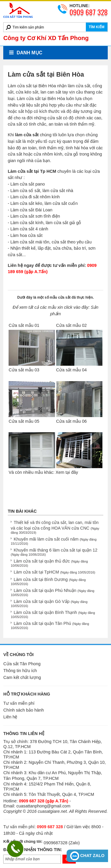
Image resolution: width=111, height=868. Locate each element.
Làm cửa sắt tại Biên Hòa (32, 86)
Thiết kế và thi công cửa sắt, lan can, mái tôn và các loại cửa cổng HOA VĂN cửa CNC (55, 527)
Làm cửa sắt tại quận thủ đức (49, 563)
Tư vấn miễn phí (19, 703)
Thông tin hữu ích (20, 671)
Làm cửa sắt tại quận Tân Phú (50, 625)
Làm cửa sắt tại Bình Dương (48, 581)
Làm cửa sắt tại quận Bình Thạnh (53, 614)
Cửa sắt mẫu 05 (24, 421)
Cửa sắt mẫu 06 (72, 421)
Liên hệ (10, 717)
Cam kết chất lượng (22, 677)
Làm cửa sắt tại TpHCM (54, 572)
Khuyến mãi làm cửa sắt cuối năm (54, 541)
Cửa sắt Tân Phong (22, 664)
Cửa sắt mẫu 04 (72, 370)
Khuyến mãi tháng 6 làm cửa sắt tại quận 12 (54, 552)
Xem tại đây (67, 472)
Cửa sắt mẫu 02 (72, 325)
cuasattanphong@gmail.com (43, 806)
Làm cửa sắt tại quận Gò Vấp (49, 603)
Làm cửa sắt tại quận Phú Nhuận (52, 592)
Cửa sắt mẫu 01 (24, 325)
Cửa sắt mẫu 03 (24, 370)
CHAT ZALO (87, 856)
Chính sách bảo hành (24, 710)
